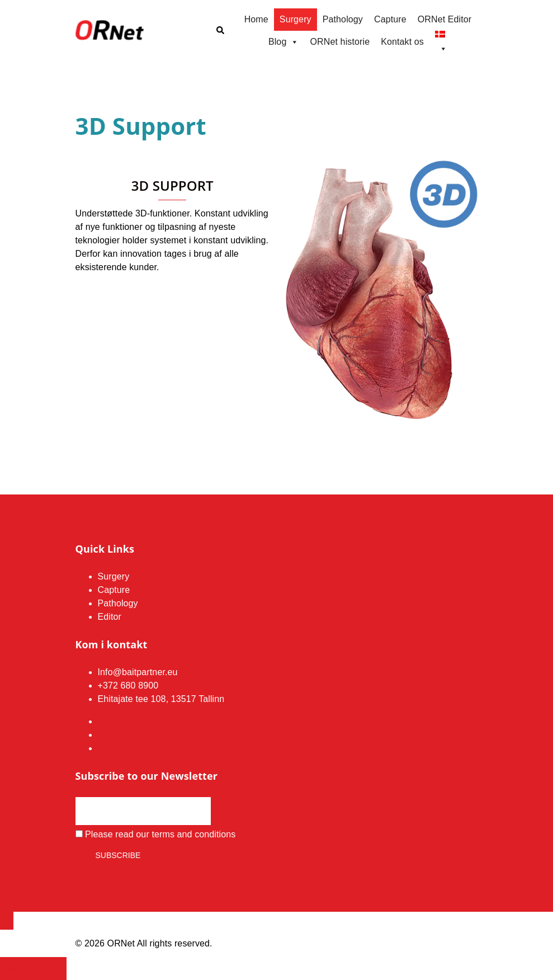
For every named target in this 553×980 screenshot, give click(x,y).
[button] (220, 31)
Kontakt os (402, 42)
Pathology (343, 19)
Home (256, 19)
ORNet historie (340, 42)
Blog (284, 42)
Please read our (156, 834)
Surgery (296, 19)
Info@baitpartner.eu (138, 672)
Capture (390, 19)
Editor (110, 617)
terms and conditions (193, 834)
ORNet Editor (445, 19)
